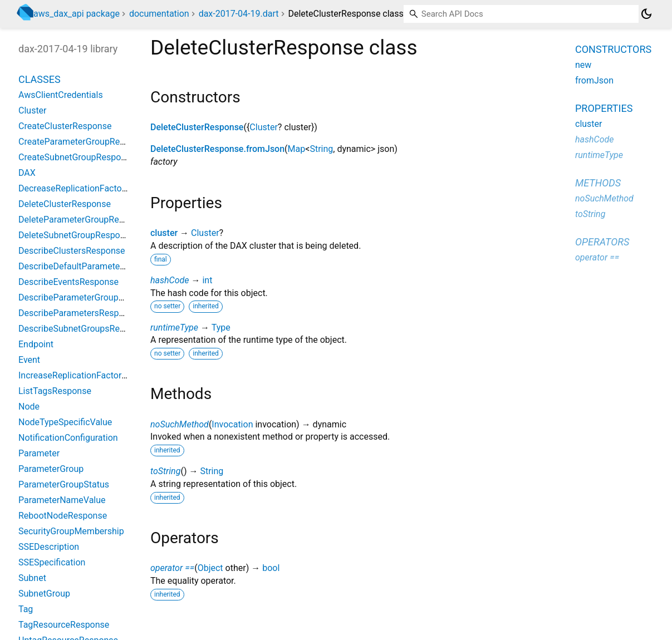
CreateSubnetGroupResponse (77, 157)
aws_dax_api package (77, 14)
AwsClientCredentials (61, 95)
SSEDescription (49, 547)
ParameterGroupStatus (64, 484)
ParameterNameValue (62, 500)
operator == (172, 568)
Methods (598, 183)
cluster (164, 233)
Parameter (39, 453)
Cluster (264, 127)
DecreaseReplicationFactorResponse (91, 188)
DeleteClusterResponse (197, 127)
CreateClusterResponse (65, 126)
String (321, 149)
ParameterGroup (51, 469)
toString (165, 471)
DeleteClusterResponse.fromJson (217, 149)
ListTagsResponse (55, 391)
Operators (602, 242)
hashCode (170, 280)
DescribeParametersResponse (78, 313)
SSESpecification (52, 562)
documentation (159, 14)
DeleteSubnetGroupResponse (76, 235)
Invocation (232, 424)
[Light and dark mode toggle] (646, 14)
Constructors (613, 49)
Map (297, 149)
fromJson (594, 80)
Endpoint (36, 344)
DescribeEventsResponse (68, 282)
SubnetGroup (44, 594)
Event (29, 360)
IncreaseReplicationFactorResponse (90, 375)
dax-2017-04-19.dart (239, 14)
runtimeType (174, 328)
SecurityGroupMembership (71, 531)
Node (29, 407)
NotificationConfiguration (68, 438)
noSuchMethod (180, 424)
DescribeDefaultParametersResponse (92, 266)
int (207, 280)
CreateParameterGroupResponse (84, 142)
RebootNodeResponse (63, 516)
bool (271, 568)
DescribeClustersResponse (72, 251)
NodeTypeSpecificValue (65, 422)
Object (210, 568)
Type (221, 328)
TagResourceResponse (64, 625)
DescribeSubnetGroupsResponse (84, 329)
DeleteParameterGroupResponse (83, 220)
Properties (604, 108)
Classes (40, 79)
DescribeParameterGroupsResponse (90, 297)
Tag (26, 609)
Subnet (32, 578)
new (583, 65)
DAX (27, 173)
